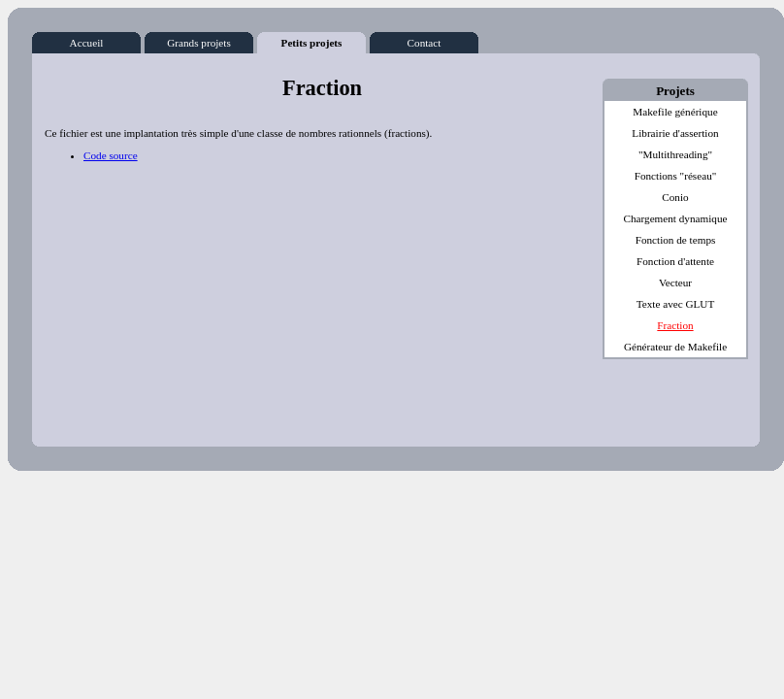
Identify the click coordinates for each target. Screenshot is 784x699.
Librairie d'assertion (675, 133)
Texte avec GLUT (676, 304)
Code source (111, 155)
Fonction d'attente (675, 261)
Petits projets (311, 40)
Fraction (675, 325)
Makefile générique (675, 112)
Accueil (86, 40)
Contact (424, 40)
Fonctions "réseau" (676, 176)
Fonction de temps (676, 240)
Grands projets (199, 40)
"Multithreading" (675, 154)
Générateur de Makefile (675, 347)
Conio (675, 197)
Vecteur (675, 283)
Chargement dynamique (676, 218)
